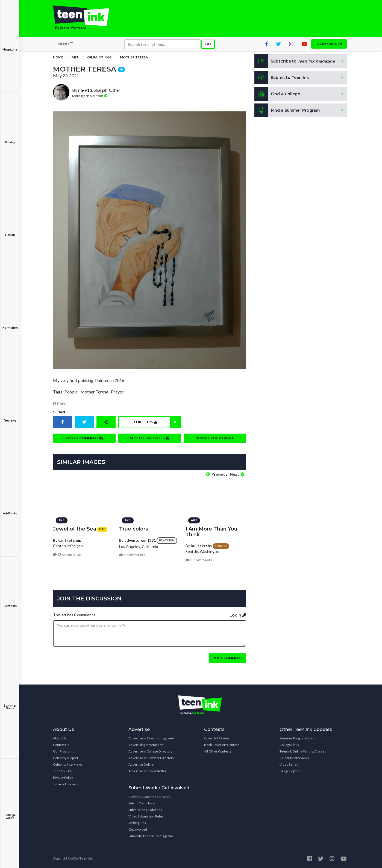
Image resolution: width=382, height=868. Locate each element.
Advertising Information (146, 745)
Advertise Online (141, 764)
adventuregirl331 (140, 540)
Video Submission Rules (146, 816)
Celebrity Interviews (68, 764)
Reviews (10, 417)
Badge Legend (290, 771)
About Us (60, 738)
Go (208, 44)
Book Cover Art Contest (221, 745)
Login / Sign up (329, 44)
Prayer (117, 392)
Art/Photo (10, 510)
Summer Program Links (297, 738)
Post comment (227, 658)
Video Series (289, 764)
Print (59, 404)
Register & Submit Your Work (149, 797)
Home (58, 57)
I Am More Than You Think (211, 532)
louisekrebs (201, 546)
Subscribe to (295, 61)
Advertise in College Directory (150, 751)
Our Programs (64, 751)
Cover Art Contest (217, 738)
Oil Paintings (99, 57)
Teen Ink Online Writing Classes (303, 751)
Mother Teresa (134, 57)
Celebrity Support (66, 758)
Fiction (10, 231)
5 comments (132, 555)
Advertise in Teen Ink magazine (151, 738)
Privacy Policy (63, 777)
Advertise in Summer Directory (151, 758)
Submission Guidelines (145, 810)
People (71, 392)
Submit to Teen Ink (282, 78)
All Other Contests (218, 751)
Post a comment (84, 438)
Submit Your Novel (142, 803)
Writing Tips (137, 823)
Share (60, 412)
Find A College (277, 94)
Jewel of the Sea (75, 529)
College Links (289, 745)
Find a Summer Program (287, 110)
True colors (134, 529)
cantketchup (70, 540)
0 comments (199, 560)
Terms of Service (65, 784)
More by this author (90, 96)
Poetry (10, 139)
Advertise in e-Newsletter (147, 771)
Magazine (10, 46)
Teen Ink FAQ (63, 771)
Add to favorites (149, 438)
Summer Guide (10, 703)
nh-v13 (85, 90)
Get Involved (138, 829)
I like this (157, 422)
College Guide (10, 813)
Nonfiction (10, 324)
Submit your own (215, 438)
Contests (10, 602)
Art (75, 57)
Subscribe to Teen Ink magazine (151, 836)
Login (238, 615)
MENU (65, 44)
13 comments (67, 554)
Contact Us (61, 745)
